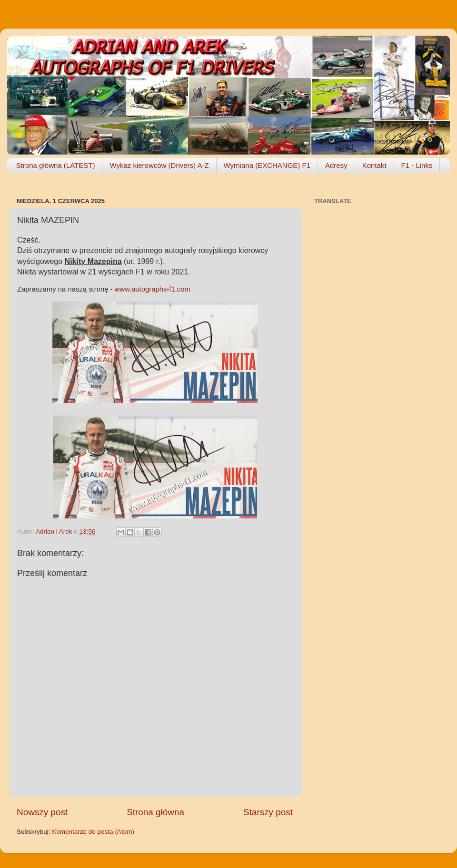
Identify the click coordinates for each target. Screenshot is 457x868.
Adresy (336, 165)
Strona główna (155, 812)
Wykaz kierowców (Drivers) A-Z (159, 165)
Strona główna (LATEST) (56, 165)
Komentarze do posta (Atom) (93, 832)
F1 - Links (417, 165)
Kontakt (374, 165)
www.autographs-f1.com (153, 289)
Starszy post (268, 812)
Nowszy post (42, 812)
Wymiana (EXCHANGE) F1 (267, 165)
